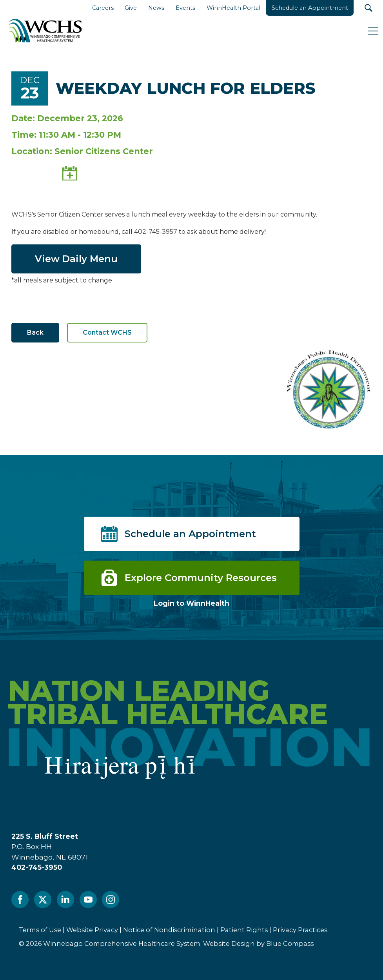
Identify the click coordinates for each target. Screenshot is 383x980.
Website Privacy (92, 930)
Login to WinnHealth (191, 603)
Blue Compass (290, 944)
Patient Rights (244, 930)
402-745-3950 (37, 867)
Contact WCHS (107, 332)
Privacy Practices (300, 930)
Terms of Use (40, 930)
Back (35, 332)
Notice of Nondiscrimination (169, 930)
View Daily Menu (76, 259)
